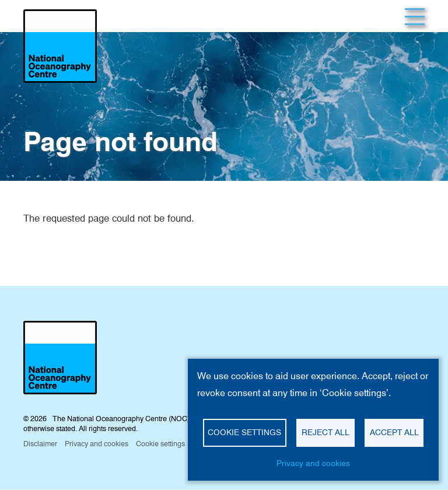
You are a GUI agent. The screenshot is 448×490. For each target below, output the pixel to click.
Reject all (325, 432)
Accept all (394, 432)
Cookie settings (244, 432)
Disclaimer (40, 444)
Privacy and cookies (313, 463)
